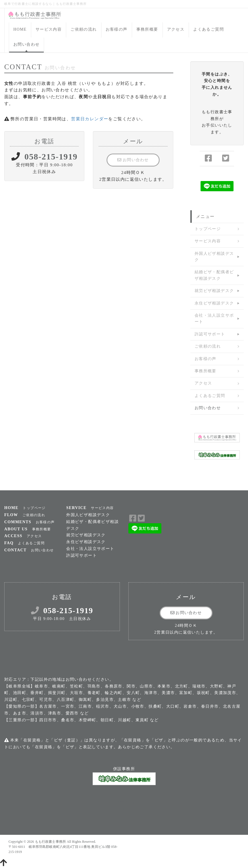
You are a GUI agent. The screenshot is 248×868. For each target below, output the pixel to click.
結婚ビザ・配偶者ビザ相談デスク (214, 275)
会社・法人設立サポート (214, 319)
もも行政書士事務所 (50, 842)
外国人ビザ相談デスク (214, 257)
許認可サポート (210, 334)
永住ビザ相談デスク (214, 303)
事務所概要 (147, 29)
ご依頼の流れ (84, 29)
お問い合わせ (26, 44)
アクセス (176, 29)
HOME (20, 29)
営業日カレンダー (90, 119)
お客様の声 (117, 29)
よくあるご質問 (209, 29)
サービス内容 (49, 29)
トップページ (208, 229)
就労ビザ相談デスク (214, 291)
